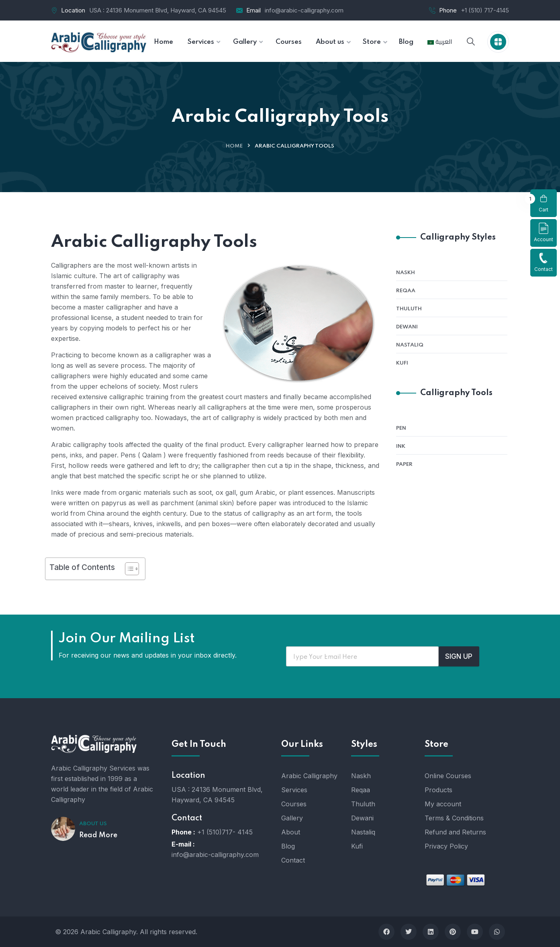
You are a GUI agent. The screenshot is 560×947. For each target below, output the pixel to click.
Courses (294, 804)
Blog (288, 846)
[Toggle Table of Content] (128, 569)
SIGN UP (459, 656)
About (291, 832)
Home (234, 146)
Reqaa (406, 291)
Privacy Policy (446, 846)
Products (438, 790)
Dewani (407, 327)
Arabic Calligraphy (309, 776)
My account (443, 804)
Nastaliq (410, 345)
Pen (401, 428)
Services (294, 790)
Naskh (406, 273)
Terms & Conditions (454, 818)
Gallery (292, 818)
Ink (401, 446)
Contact (544, 262)
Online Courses (448, 776)
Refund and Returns (455, 832)
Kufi (402, 363)
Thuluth (409, 309)
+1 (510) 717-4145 (485, 10)
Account (544, 233)
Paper (404, 464)
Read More (98, 835)
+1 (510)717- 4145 (225, 832)
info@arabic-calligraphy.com (304, 10)
